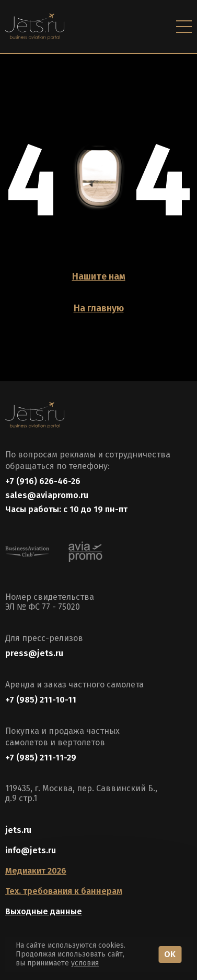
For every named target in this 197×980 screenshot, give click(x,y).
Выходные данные (44, 911)
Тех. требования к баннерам (64, 891)
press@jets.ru (34, 653)
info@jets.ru (31, 850)
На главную (99, 308)
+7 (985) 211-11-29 (41, 758)
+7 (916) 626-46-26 (43, 481)
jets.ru (18, 830)
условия (85, 963)
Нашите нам (99, 276)
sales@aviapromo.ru (47, 495)
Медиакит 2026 (36, 871)
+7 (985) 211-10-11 (41, 700)
